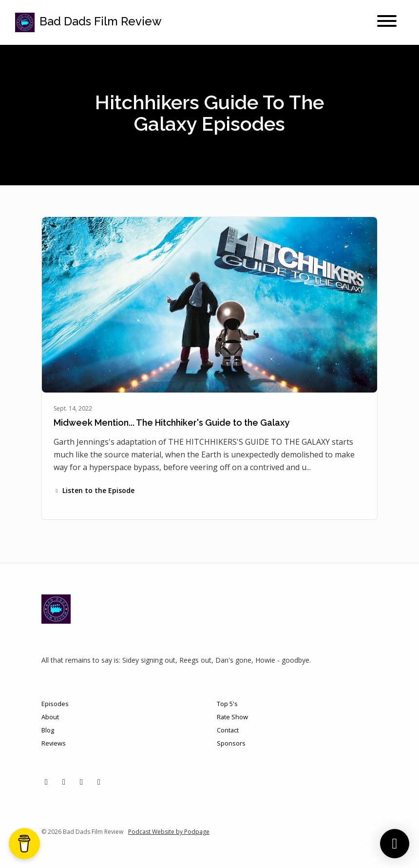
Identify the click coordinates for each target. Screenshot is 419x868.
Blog (48, 730)
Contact (228, 730)
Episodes (55, 704)
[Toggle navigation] (387, 22)
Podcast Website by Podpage (169, 832)
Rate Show (232, 717)
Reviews (54, 743)
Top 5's (227, 704)
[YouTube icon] (99, 782)
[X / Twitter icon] (46, 782)
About (50, 717)
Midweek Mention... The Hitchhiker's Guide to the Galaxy (171, 423)
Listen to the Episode (94, 490)
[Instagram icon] (64, 782)
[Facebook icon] (81, 782)
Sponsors (231, 743)
